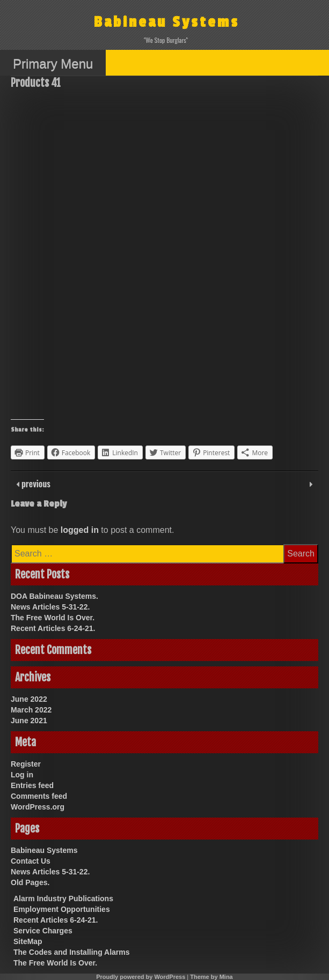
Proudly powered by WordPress (141, 977)
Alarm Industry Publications (63, 899)
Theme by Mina (211, 977)
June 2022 (29, 699)
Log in (22, 775)
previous (35, 484)
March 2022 (31, 710)
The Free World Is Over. (53, 618)
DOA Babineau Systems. (54, 596)
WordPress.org (38, 807)
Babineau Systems (167, 22)
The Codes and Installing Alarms (72, 952)
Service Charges (43, 931)
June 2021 (29, 721)
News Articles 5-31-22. (50, 607)
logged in (80, 530)
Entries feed (32, 785)
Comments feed (39, 796)
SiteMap (28, 941)
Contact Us (31, 861)
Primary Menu (53, 64)
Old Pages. (30, 882)
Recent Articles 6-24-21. (53, 628)
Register (26, 764)
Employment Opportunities (62, 909)
